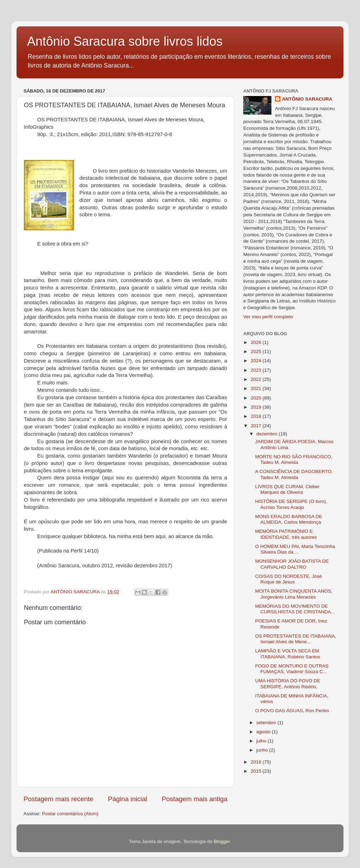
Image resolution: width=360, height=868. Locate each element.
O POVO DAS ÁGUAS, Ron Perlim (292, 711)
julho (262, 741)
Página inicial (127, 799)
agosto (264, 732)
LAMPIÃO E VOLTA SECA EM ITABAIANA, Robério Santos (288, 654)
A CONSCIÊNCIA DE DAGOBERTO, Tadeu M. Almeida (294, 474)
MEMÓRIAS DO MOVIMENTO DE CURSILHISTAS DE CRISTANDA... (295, 609)
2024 (257, 361)
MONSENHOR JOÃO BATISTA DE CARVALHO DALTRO (292, 564)
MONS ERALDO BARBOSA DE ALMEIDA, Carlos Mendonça (289, 519)
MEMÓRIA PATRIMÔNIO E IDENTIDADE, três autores (286, 534)
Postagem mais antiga (195, 799)
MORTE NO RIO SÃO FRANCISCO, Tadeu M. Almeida (294, 459)
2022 (257, 379)
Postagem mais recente (58, 799)
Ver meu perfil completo (268, 317)
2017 (257, 426)
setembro (267, 723)
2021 (257, 388)
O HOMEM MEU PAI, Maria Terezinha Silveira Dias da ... (295, 549)
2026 (257, 342)
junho (263, 750)
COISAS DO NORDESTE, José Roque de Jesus (289, 579)
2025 (257, 352)
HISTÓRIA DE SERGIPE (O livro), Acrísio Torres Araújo (291, 504)
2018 (257, 416)
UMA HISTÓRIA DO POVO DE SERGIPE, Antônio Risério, (288, 684)
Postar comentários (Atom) (70, 814)
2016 (257, 762)
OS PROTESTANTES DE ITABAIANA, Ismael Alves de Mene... (296, 639)
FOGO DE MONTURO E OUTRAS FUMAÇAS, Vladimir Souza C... (292, 669)
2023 (257, 370)
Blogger (222, 841)
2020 (257, 398)
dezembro (268, 434)
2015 (257, 771)
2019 (257, 407)
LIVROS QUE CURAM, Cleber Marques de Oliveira (287, 489)
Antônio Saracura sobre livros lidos (125, 41)
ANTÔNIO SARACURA (307, 99)
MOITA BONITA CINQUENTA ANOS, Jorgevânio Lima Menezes (294, 594)
